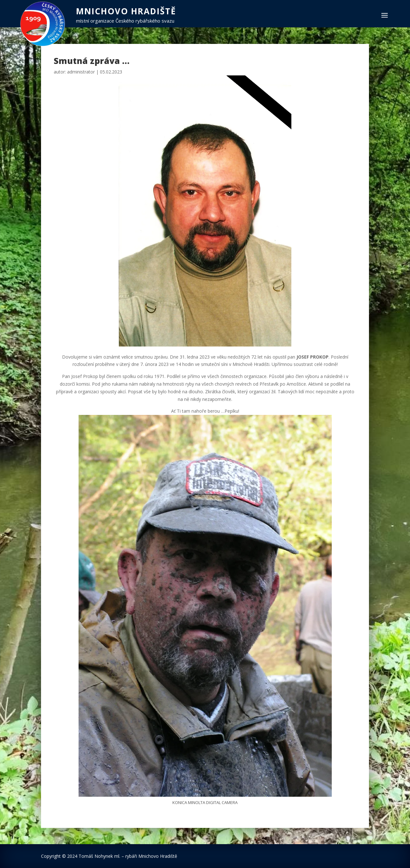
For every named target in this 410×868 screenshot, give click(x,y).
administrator (81, 72)
